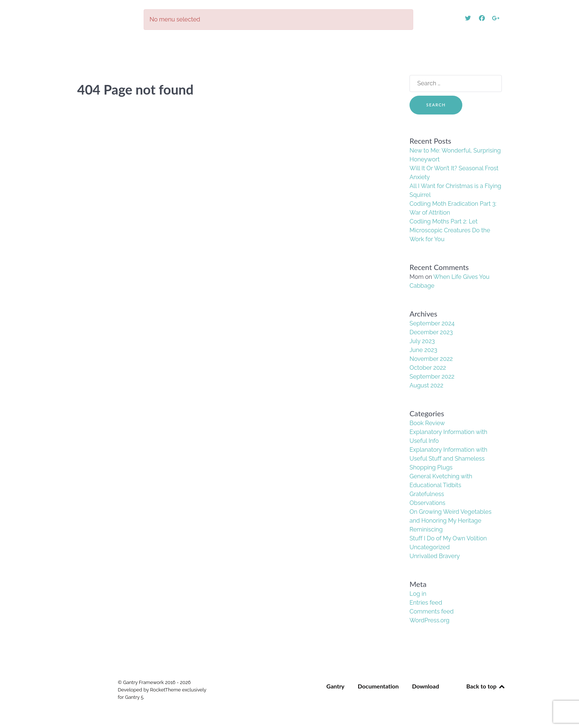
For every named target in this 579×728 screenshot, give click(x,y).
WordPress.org (429, 620)
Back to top (486, 686)
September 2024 (432, 323)
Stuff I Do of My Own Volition (448, 538)
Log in (418, 594)
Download (426, 686)
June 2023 (423, 350)
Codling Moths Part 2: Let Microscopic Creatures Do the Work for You (450, 230)
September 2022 (432, 377)
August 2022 (426, 385)
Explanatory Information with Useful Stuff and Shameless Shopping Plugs (448, 459)
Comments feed (431, 611)
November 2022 (431, 359)
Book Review (427, 423)
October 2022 (428, 368)
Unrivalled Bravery (435, 556)
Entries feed (426, 603)
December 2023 (431, 332)
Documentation (378, 686)
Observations (427, 503)
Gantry (335, 686)
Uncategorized (430, 547)
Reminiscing (426, 529)
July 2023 (422, 341)
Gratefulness (427, 494)
